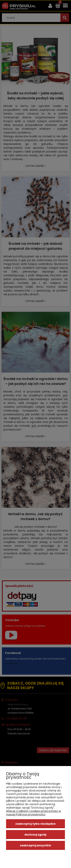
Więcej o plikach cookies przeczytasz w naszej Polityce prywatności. (34, 813)
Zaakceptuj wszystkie (35, 845)
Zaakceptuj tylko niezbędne (35, 824)
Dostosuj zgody (35, 835)
